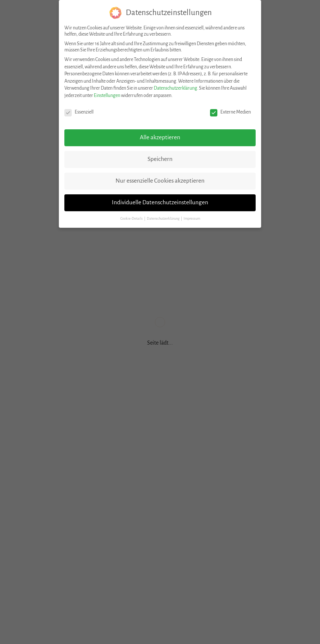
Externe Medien (230, 112)
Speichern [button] (160, 159)
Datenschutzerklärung (175, 88)
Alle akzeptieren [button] (160, 137)
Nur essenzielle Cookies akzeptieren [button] (160, 181)
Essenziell (79, 112)
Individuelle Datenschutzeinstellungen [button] (160, 202)
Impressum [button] (192, 219)
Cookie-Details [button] (132, 219)
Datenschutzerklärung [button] (163, 219)
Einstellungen (107, 96)
